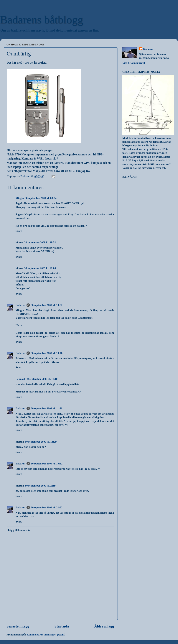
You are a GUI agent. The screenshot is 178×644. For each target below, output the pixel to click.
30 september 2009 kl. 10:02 (47, 305)
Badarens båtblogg (42, 20)
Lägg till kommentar (20, 530)
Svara (19, 231)
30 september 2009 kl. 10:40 (47, 353)
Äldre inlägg (104, 626)
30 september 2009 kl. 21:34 (41, 486)
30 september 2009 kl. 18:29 (41, 442)
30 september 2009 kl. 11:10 (42, 379)
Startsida (62, 626)
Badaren (20, 305)
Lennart (20, 379)
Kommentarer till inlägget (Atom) (46, 635)
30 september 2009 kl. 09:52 (40, 242)
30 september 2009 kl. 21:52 (47, 507)
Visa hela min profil (134, 63)
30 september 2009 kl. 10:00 (40, 268)
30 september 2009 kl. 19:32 (47, 464)
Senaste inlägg (18, 626)
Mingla (20, 198)
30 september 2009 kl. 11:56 (47, 408)
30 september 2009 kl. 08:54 (41, 198)
